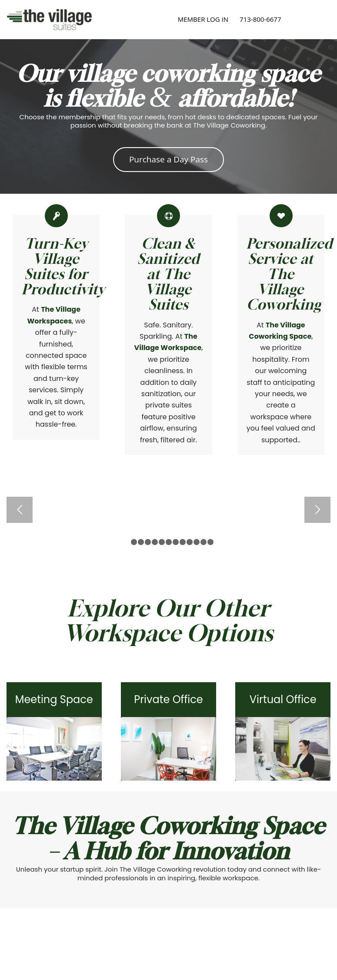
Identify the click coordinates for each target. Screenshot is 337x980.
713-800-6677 (260, 19)
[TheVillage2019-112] (168, 749)
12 (204, 542)
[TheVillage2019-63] (283, 749)
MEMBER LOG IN (203, 19)
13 (210, 542)
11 (197, 542)
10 (190, 542)
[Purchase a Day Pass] (168, 160)
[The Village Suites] (50, 20)
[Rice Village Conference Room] (54, 749)
